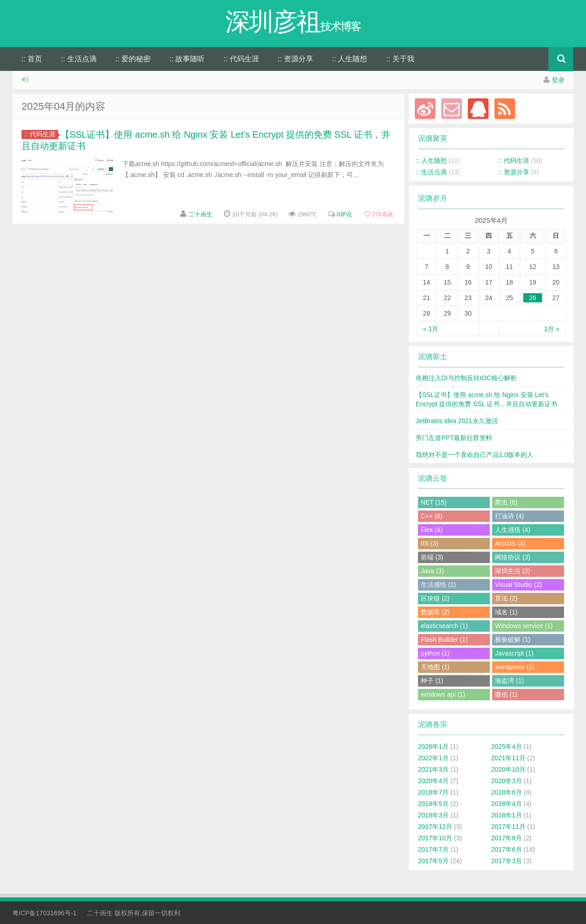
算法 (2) (506, 598)
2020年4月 (433, 781)
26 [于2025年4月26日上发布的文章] (533, 298)
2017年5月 (433, 861)
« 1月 (431, 329)
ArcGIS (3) (510, 543)
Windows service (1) (524, 626)
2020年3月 (507, 781)
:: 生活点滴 (79, 59)
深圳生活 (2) (513, 571)
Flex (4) (431, 530)
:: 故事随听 (187, 59)
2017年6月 (507, 849)
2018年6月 (507, 792)
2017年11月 (508, 827)
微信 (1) (506, 694)
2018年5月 (433, 804)
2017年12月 (435, 827)
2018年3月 (433, 815)
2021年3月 (433, 769)
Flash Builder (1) (444, 639)
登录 (558, 80)
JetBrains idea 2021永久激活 (457, 421)
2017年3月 (507, 861)
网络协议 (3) (513, 557)
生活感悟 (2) (438, 585)
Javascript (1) (514, 653)
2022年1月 (433, 758)
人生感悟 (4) (513, 530)
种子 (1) (432, 681)
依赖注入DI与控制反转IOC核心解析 (466, 378)
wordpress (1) (515, 667)
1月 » (552, 329)
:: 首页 (32, 59)
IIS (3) (429, 543)
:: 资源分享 (296, 59)
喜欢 (379, 214)
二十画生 (201, 214)
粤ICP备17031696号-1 (44, 913)
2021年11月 (508, 758)
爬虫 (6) (506, 502)
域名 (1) (506, 612)
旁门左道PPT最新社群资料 (454, 438)
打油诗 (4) (509, 516)
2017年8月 (507, 838)
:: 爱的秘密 (133, 59)
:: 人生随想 (350, 59)
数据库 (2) (435, 612)
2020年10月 (508, 769)
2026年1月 (433, 747)
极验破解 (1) (513, 639)
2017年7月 (433, 849)
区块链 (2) (435, 598)
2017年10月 (435, 838)
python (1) (435, 653)
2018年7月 (433, 792)
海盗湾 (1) (509, 681)
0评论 (344, 214)
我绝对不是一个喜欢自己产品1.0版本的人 (475, 455)
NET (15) (434, 502)
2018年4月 (507, 804)
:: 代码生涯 (241, 59)
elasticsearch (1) (444, 626)
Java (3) (432, 571)
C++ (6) (431, 516)
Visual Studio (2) (518, 585)
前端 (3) (432, 557)
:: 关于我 (400, 59)
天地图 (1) (435, 667)
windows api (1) (443, 694)
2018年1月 (507, 815)
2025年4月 (507, 747)
